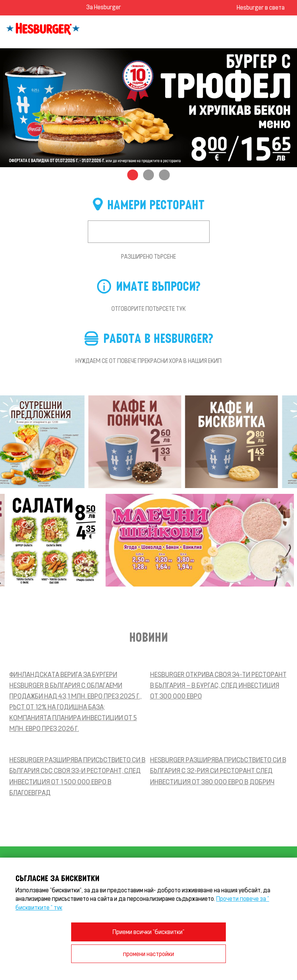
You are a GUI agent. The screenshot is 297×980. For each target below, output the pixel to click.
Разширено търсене (148, 256)
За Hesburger (104, 7)
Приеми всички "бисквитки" (148, 932)
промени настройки (148, 954)
